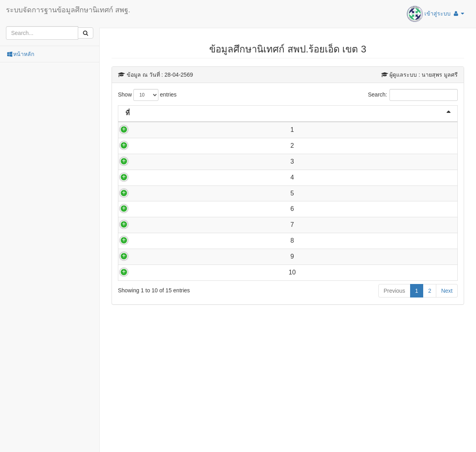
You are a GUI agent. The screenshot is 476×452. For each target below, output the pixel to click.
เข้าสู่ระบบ (436, 14)
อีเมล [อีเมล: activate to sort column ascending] (291, 113)
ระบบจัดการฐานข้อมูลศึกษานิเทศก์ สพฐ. (68, 10)
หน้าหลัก (20, 54)
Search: (413, 95)
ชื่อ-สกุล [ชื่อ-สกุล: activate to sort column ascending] (167, 113)
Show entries (147, 95)
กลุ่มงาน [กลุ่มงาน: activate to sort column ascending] (375, 113)
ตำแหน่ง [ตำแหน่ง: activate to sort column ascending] (226, 113)
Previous (394, 390)
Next (447, 390)
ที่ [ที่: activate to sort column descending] (128, 113)
